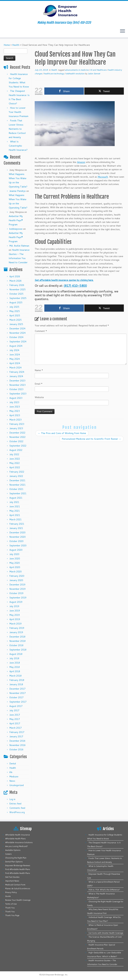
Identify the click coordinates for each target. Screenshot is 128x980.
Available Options (13, 850)
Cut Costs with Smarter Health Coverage (106, 933)
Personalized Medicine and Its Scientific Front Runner (91, 439)
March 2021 (15, 519)
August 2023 (16, 398)
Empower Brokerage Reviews (18, 865)
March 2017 (15, 728)
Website (39, 397)
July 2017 (14, 710)
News (12, 781)
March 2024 (15, 368)
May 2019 (14, 615)
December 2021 (17, 480)
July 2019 (14, 606)
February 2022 (17, 472)
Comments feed (17, 808)
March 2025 (15, 320)
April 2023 (15, 415)
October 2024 (16, 337)
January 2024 (16, 376)
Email (39, 384)
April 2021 (15, 515)
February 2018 (17, 680)
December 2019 (17, 585)
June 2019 (15, 611)
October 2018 (16, 645)
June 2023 (15, 407)
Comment (41, 331)
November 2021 (17, 485)
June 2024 (15, 355)
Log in (12, 799)
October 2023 (16, 389)
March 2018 (15, 676)
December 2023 (17, 381)
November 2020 (17, 537)
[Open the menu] (122, 31)
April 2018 (15, 671)
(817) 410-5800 (75, 286)
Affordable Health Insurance (17, 835)
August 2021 (16, 498)
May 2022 (14, 463)
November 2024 (17, 333)
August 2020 (16, 550)
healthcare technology (54, 74)
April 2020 (15, 567)
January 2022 (16, 476)
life (11, 772)
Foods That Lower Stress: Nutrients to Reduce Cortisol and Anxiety (17, 129)
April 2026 (15, 276)
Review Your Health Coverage (18, 900)
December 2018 (17, 637)
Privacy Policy (11, 892)
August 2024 (16, 346)
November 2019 (17, 589)
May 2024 (14, 359)
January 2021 (16, 528)
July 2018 (14, 658)
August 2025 (16, 302)
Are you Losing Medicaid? (16, 846)
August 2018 (16, 654)
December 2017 (17, 689)
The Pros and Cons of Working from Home (62, 433)
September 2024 (18, 342)
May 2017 (14, 719)
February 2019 (17, 628)
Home (7, 45)
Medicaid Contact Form (15, 885)
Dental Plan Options (14, 862)
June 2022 (15, 459)
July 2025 (14, 307)
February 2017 (17, 732)
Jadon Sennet (94, 74)
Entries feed (15, 804)
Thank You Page (12, 915)
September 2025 (18, 298)
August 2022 (16, 450)
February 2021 (17, 524)
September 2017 (18, 702)
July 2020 (14, 554)
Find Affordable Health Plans (18, 869)
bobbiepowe (16, 229)
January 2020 (16, 580)
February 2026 (17, 285)
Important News (12, 881)
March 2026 (15, 281)
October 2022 (16, 441)
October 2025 (16, 294)
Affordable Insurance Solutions (19, 842)
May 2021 (14, 511)
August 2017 (16, 706)
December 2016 (17, 741)
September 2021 (18, 493)
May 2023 (14, 411)
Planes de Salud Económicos (18, 889)
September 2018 (18, 650)
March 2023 (15, 420)
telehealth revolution (75, 74)
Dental (13, 764)
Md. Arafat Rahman (19, 246)
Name (39, 370)
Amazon (81, 162)
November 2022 (17, 437)
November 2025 (17, 289)
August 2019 (16, 602)
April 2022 (15, 467)
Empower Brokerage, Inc (57, 975)
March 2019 (15, 624)
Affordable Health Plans (15, 839)
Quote (8, 896)
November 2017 (17, 693)
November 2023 (17, 385)
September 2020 (18, 546)
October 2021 (16, 489)
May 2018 (14, 667)
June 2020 (15, 559)
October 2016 (16, 749)
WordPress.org (17, 812)
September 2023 (18, 394)
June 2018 (15, 663)
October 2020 (16, 541)
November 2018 (17, 641)
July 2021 (14, 502)
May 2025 (14, 311)
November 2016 (17, 745)
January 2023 (16, 428)
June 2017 (15, 715)
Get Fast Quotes (12, 877)
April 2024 (15, 363)
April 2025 (15, 315)
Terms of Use (11, 904)
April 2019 (15, 619)
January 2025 (16, 324)
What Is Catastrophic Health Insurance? (18, 146)
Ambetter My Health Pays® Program (16, 220)
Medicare (14, 777)
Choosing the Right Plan (16, 858)
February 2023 (17, 424)
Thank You (10, 908)
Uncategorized (16, 785)
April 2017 (15, 723)
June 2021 (15, 506)
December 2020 (17, 532)
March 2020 (15, 572)
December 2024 (17, 329)
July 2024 (14, 350)
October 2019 (16, 593)
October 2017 (16, 697)
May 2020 (14, 563)
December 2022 (17, 433)
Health (16, 45)
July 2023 (14, 402)
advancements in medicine (77, 70)
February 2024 (17, 372)
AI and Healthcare (98, 70)
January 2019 (16, 632)
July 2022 (14, 454)
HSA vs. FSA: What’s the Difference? (104, 890)
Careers (8, 854)
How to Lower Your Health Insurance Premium (18, 112)
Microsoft (103, 177)
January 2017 (16, 736)
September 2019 (18, 598)
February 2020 (17, 576)
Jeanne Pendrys (17, 191)
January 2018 (16, 684)
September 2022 (18, 446)
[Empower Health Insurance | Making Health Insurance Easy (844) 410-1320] (64, 11)
